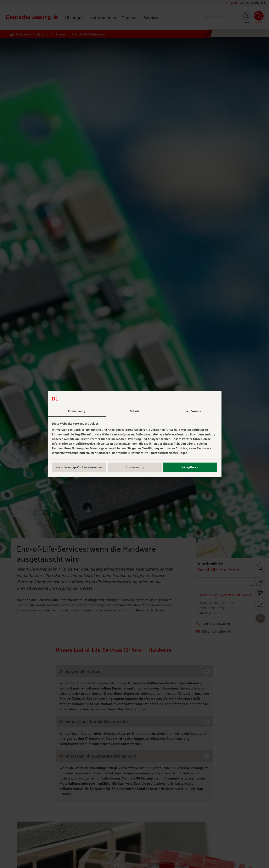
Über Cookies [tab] (192, 411)
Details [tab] (135, 411)
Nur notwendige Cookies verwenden (79, 467)
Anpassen (135, 467)
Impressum (120, 453)
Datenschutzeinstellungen (169, 453)
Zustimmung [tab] (77, 411)
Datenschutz (139, 453)
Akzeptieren (190, 467)
